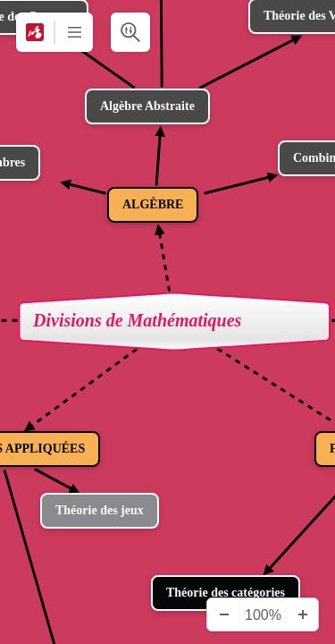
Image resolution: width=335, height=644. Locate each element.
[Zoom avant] (302, 614)
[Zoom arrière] (223, 614)
